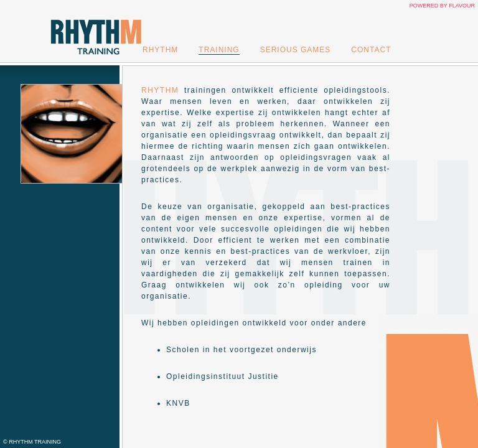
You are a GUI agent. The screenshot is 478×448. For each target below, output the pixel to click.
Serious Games (296, 50)
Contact (371, 50)
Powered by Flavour (442, 6)
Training (219, 50)
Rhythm (160, 50)
